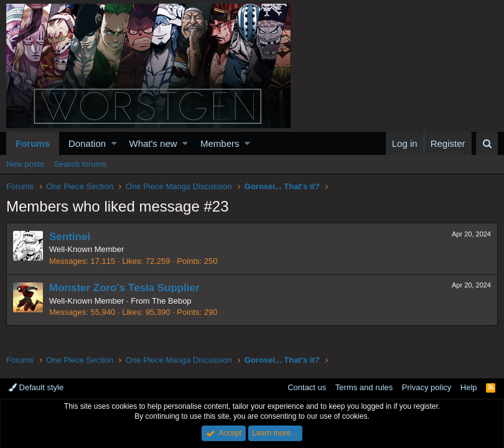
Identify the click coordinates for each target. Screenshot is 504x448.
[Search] (487, 143)
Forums (33, 143)
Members (220, 143)
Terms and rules (364, 387)
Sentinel (70, 237)
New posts (25, 164)
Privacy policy (427, 387)
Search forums (81, 164)
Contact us (307, 387)
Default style (36, 387)
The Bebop (172, 301)
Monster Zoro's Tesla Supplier (124, 288)
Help (469, 387)
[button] (114, 143)
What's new (153, 143)
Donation (87, 143)
